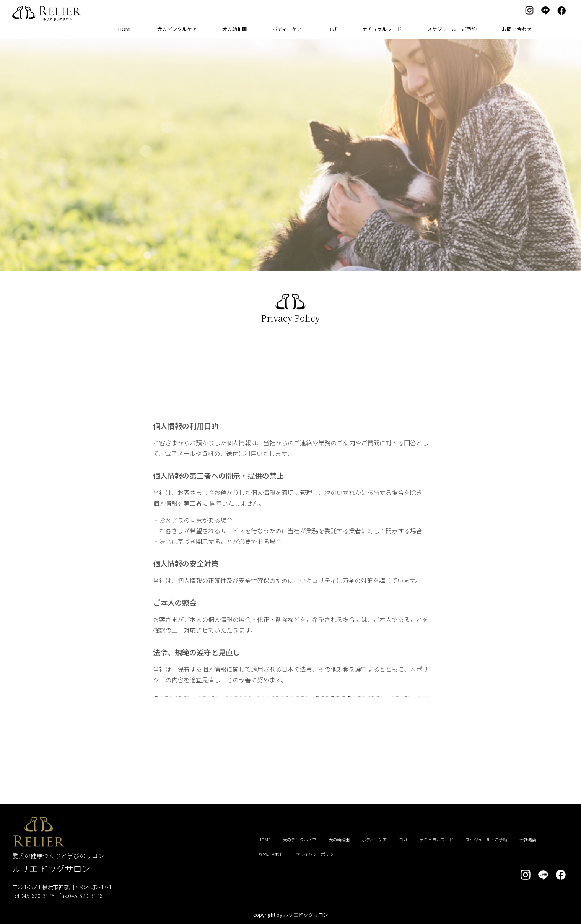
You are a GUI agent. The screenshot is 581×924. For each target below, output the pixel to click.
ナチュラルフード (382, 29)
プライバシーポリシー (317, 854)
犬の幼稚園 (235, 29)
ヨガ (332, 29)
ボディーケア (287, 29)
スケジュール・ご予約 (452, 29)
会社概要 (528, 840)
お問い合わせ (517, 29)
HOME (125, 29)
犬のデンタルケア (177, 29)
